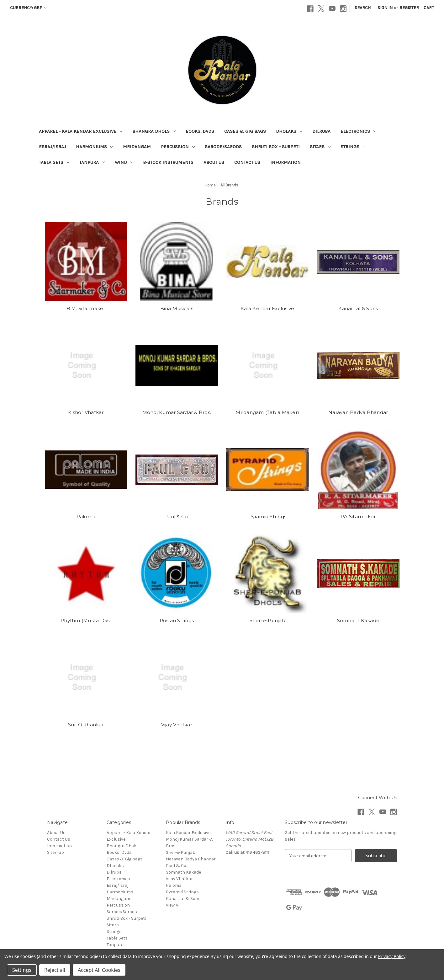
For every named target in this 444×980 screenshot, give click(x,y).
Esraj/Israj (52, 147)
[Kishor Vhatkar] (86, 365)
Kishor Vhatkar (86, 412)
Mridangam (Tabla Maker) (267, 412)
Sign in (385, 8)
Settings (22, 970)
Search (363, 8)
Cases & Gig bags (245, 131)
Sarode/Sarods (223, 147)
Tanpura (92, 162)
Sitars (320, 147)
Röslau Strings (177, 620)
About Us (214, 162)
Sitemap (55, 852)
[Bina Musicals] (177, 261)
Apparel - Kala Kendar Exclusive (81, 131)
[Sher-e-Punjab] (268, 573)
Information (285, 162)
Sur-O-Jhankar (86, 725)
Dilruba (321, 131)
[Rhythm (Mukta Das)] (86, 573)
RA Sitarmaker (358, 517)
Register (409, 8)
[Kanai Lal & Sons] (358, 261)
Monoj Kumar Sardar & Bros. (177, 412)
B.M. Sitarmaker (86, 308)
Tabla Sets (54, 162)
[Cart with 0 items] (429, 8)
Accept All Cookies (99, 970)
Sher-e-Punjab (267, 620)
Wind (124, 162)
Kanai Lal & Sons (358, 308)
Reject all (55, 970)
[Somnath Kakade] (358, 573)
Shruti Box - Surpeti (276, 147)
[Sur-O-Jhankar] (86, 678)
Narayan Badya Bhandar (358, 412)
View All (173, 905)
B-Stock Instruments (168, 162)
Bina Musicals (177, 308)
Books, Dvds (200, 131)
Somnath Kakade (358, 620)
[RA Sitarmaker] (358, 470)
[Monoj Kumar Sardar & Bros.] (177, 365)
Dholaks (289, 131)
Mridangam (137, 147)
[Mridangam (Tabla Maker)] (268, 365)
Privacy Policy (392, 956)
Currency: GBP (28, 8)
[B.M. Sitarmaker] (86, 261)
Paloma (86, 517)
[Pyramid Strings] (268, 470)
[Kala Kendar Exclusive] (268, 261)
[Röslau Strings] (177, 573)
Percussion (178, 147)
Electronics (358, 131)
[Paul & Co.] (177, 470)
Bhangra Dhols (154, 131)
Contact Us (247, 162)
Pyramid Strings (267, 517)
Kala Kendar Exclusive (267, 308)
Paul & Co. (177, 517)
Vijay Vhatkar (177, 725)
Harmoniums (94, 147)
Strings (353, 147)
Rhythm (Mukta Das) (86, 620)
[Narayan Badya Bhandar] (358, 365)
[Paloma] (86, 470)
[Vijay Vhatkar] (177, 678)
